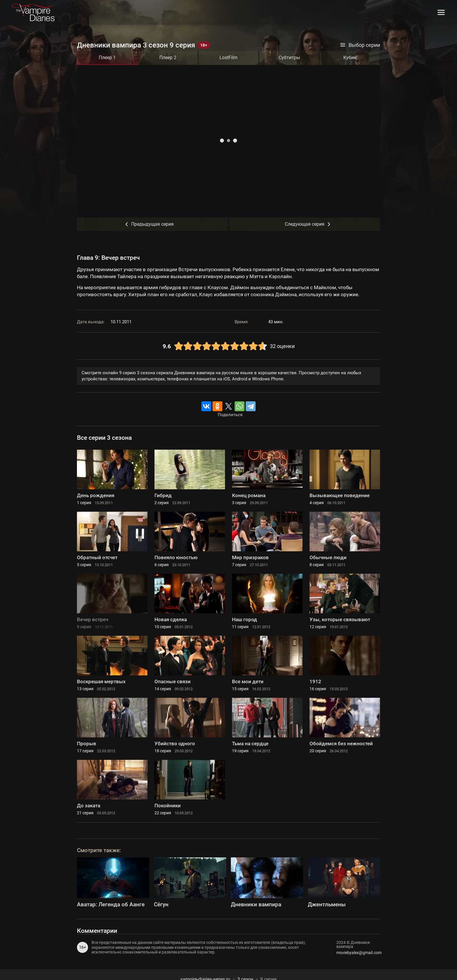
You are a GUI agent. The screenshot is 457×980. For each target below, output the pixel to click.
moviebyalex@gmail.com (358, 953)
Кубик (350, 58)
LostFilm (228, 58)
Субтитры (289, 58)
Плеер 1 (107, 58)
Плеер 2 (168, 58)
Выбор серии (360, 45)
